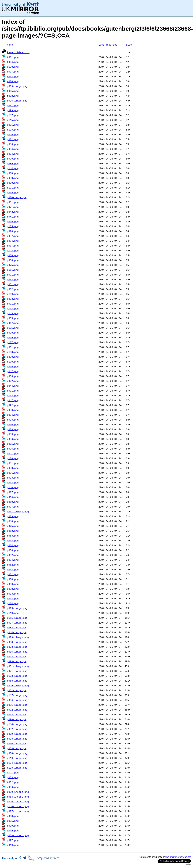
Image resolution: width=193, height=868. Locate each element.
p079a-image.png (18, 637)
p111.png (13, 188)
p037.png (13, 105)
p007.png (13, 507)
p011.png (13, 463)
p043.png (13, 212)
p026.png (13, 473)
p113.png (13, 313)
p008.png (13, 429)
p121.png (13, 772)
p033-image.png (17, 748)
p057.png (13, 236)
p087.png (13, 246)
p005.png (13, 192)
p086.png (13, 376)
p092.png (13, 555)
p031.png (13, 304)
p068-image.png (17, 681)
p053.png (13, 468)
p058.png (13, 598)
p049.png (13, 337)
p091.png (13, 391)
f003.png (13, 76)
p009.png (13, 516)
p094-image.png (17, 700)
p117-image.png (17, 695)
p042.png (13, 381)
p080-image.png (17, 197)
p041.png (13, 217)
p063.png (13, 536)
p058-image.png (17, 753)
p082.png (13, 139)
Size (129, 45)
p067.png (13, 323)
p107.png (13, 342)
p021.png (13, 453)
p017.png (13, 371)
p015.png (13, 434)
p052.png (13, 289)
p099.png (13, 110)
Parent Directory (19, 52)
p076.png (13, 134)
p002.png (13, 540)
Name (10, 45)
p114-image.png (17, 724)
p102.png (13, 395)
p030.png (13, 550)
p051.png (13, 284)
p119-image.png (17, 758)
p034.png (13, 154)
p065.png (13, 444)
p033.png (13, 594)
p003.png (13, 816)
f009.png (13, 826)
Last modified (108, 45)
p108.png (13, 308)
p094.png (13, 149)
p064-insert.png (18, 797)
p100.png (13, 362)
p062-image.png (17, 690)
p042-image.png (17, 714)
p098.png (13, 589)
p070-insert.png (18, 801)
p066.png (13, 255)
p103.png (13, 352)
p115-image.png (17, 618)
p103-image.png (17, 676)
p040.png (13, 424)
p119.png (13, 613)
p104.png (13, 603)
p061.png (13, 347)
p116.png (13, 270)
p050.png (13, 410)
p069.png (13, 183)
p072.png (13, 574)
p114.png (13, 168)
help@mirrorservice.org (179, 857)
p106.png (13, 458)
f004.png (13, 62)
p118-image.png (17, 768)
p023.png (13, 478)
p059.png (13, 830)
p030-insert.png (18, 792)
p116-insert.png (18, 806)
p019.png (13, 845)
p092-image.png (17, 656)
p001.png (13, 275)
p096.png (13, 439)
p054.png (13, 415)
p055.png (13, 821)
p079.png (13, 159)
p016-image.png (17, 101)
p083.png (13, 178)
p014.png (13, 497)
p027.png (13, 840)
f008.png (13, 96)
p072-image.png (17, 710)
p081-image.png (17, 705)
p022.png (13, 405)
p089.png (13, 163)
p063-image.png (17, 647)
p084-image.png (17, 627)
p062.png (13, 565)
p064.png (13, 545)
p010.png (13, 502)
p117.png (13, 115)
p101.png (13, 328)
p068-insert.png (18, 835)
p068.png (13, 569)
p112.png (13, 250)
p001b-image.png (18, 511)
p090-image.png (17, 719)
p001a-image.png (18, 666)
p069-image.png (17, 734)
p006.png (13, 449)
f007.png (13, 72)
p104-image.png (17, 763)
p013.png (13, 420)
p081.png (13, 202)
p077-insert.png (18, 811)
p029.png (13, 357)
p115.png (13, 120)
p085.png (13, 318)
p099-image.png (17, 86)
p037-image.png (17, 623)
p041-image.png (17, 671)
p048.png (13, 482)
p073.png (13, 777)
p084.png (13, 241)
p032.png (13, 279)
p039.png (13, 333)
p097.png (13, 492)
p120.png (13, 67)
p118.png (13, 130)
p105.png (13, 226)
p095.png (13, 125)
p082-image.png (17, 729)
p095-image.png (17, 608)
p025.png (13, 526)
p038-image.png (17, 739)
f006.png (13, 81)
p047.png (13, 400)
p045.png (13, 221)
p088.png (13, 260)
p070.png (13, 231)
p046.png (13, 366)
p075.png (13, 265)
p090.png (13, 584)
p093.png (13, 299)
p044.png (13, 386)
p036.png (13, 787)
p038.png (13, 579)
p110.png (13, 487)
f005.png (13, 91)
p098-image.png (17, 661)
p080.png (13, 173)
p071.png (13, 207)
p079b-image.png (18, 685)
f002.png (13, 782)
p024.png (13, 560)
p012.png (13, 531)
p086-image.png (17, 652)
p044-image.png (17, 632)
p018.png (13, 521)
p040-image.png (17, 743)
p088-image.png (17, 642)
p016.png (13, 144)
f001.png (13, 57)
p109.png (13, 294)
